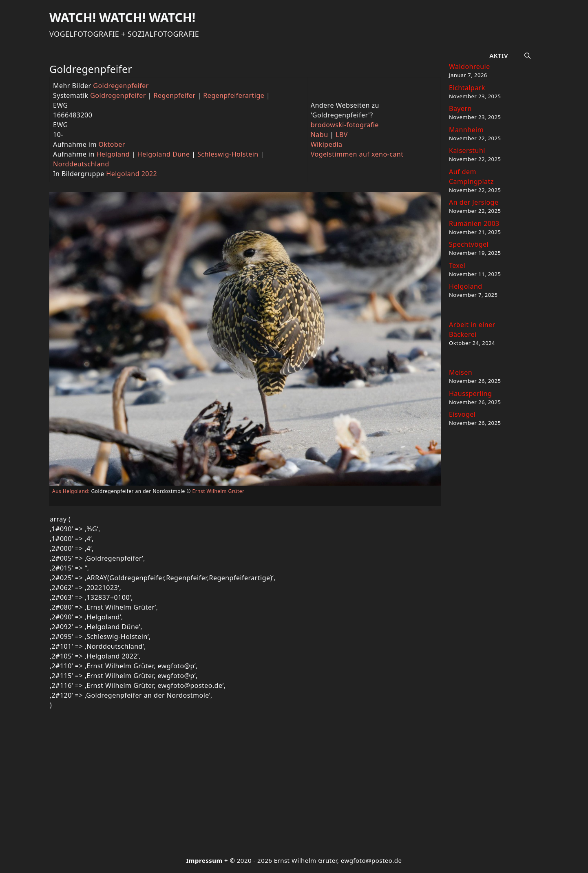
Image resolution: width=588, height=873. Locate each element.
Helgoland (113, 154)
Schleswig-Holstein (228, 154)
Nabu (319, 135)
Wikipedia (327, 144)
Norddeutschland (81, 164)
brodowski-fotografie (345, 125)
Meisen (461, 372)
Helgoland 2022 (132, 174)
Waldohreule (470, 66)
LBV (342, 135)
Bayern (460, 108)
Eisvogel (462, 414)
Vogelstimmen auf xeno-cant (357, 154)
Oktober (112, 144)
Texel (457, 265)
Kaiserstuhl (467, 150)
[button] (527, 55)
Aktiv (499, 55)
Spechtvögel (469, 244)
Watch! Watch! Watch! (122, 17)
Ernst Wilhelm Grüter (219, 491)
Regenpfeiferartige (234, 95)
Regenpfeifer (175, 95)
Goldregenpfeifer (121, 86)
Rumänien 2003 (474, 223)
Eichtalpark (467, 88)
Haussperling (470, 393)
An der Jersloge (474, 202)
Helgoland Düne (164, 154)
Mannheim (466, 130)
